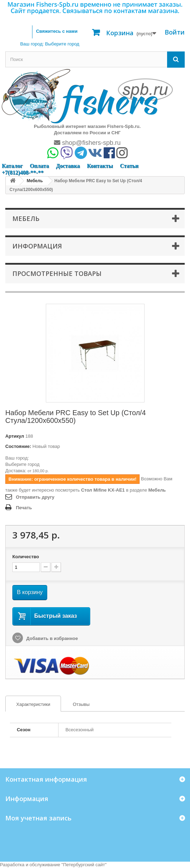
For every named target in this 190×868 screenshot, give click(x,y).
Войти (175, 32)
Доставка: (16, 471)
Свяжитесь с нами (57, 31)
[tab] (33, 704)
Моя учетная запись (38, 818)
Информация (37, 246)
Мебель (157, 490)
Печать (24, 508)
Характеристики (28, 704)
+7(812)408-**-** (23, 173)
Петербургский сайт (84, 865)
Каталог (12, 166)
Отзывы (81, 704)
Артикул (15, 436)
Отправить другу (35, 497)
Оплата (39, 166)
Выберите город (22, 464)
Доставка (68, 166)
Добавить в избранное (51, 638)
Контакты (100, 166)
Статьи (129, 166)
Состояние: (18, 446)
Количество (26, 557)
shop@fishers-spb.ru (87, 143)
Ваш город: (50, 44)
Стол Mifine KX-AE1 (103, 490)
